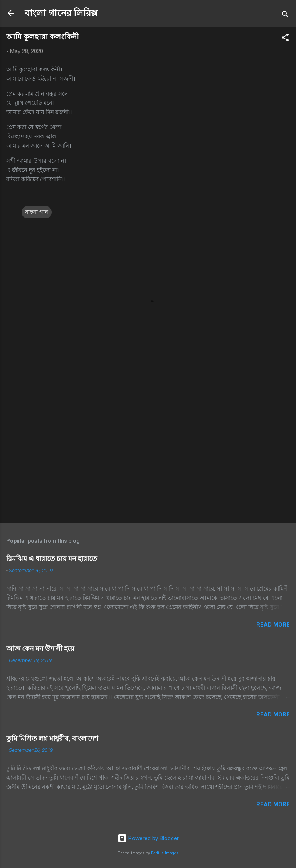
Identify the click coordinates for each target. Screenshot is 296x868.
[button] (285, 39)
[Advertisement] (148, 457)
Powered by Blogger (148, 838)
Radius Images (165, 853)
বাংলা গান (37, 212)
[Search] (285, 16)
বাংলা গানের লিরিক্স (61, 13)
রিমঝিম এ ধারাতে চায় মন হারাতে (52, 558)
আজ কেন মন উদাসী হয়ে (40, 648)
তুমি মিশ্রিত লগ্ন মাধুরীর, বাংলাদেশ (52, 738)
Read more (273, 625)
